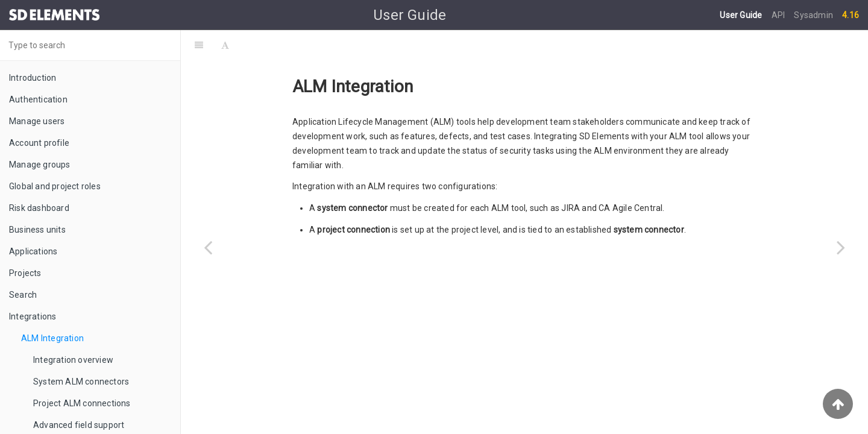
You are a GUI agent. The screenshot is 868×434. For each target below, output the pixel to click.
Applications (33, 251)
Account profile (39, 143)
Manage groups (40, 165)
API (779, 15)
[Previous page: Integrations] (208, 247)
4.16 (851, 15)
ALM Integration (52, 338)
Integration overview (73, 360)
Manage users (37, 121)
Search (23, 295)
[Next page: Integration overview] (841, 247)
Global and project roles (55, 186)
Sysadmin (813, 15)
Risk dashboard (39, 208)
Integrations (33, 316)
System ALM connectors (81, 382)
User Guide (742, 15)
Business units (37, 230)
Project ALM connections (82, 403)
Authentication (38, 99)
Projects (25, 273)
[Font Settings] (225, 45)
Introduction (33, 78)
